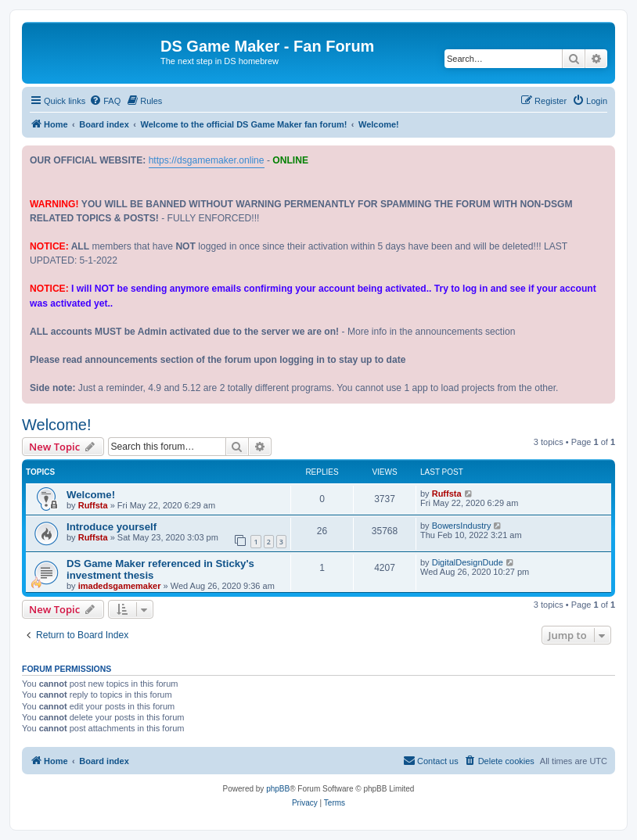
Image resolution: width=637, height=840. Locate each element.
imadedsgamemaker (120, 586)
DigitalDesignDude (468, 562)
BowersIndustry (462, 526)
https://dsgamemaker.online (207, 160)
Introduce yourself (112, 527)
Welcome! (57, 425)
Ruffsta (93, 505)
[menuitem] (105, 101)
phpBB (278, 789)
